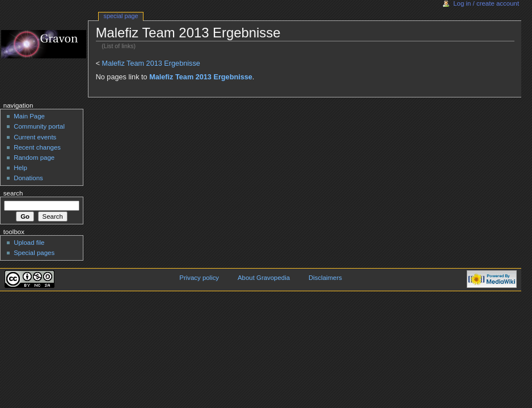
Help (20, 168)
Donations (28, 178)
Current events (35, 137)
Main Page (29, 116)
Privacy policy (199, 278)
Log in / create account (486, 3)
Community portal (39, 126)
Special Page (121, 16)
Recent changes (37, 147)
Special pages (34, 253)
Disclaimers (325, 278)
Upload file (29, 243)
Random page (34, 158)
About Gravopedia (264, 278)
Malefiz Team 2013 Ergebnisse (151, 63)
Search (13, 193)
